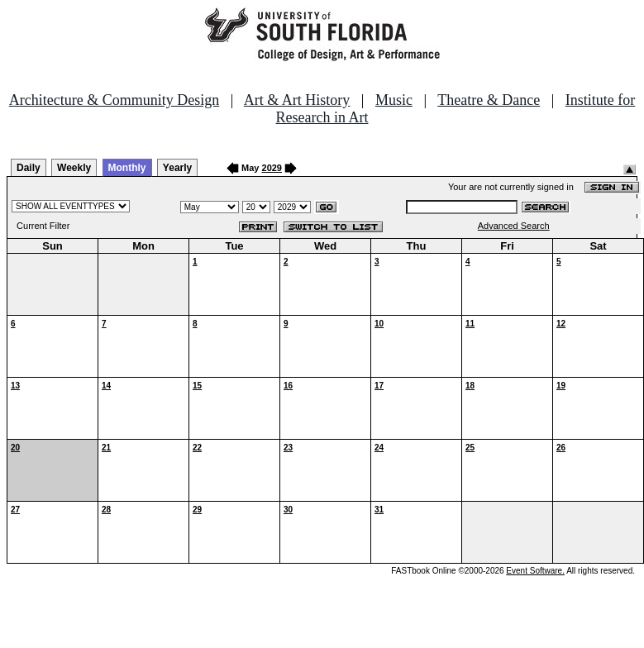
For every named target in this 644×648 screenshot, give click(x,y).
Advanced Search (514, 226)
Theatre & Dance (489, 100)
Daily (29, 168)
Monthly (127, 168)
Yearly (177, 168)
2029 (272, 168)
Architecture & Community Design (114, 100)
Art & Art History (297, 100)
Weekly (74, 168)
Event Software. (535, 571)
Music (394, 100)
